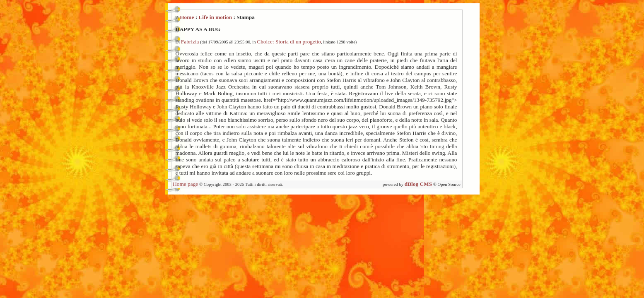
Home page (185, 184)
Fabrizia (190, 42)
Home (187, 17)
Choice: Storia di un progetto (289, 42)
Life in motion (215, 17)
